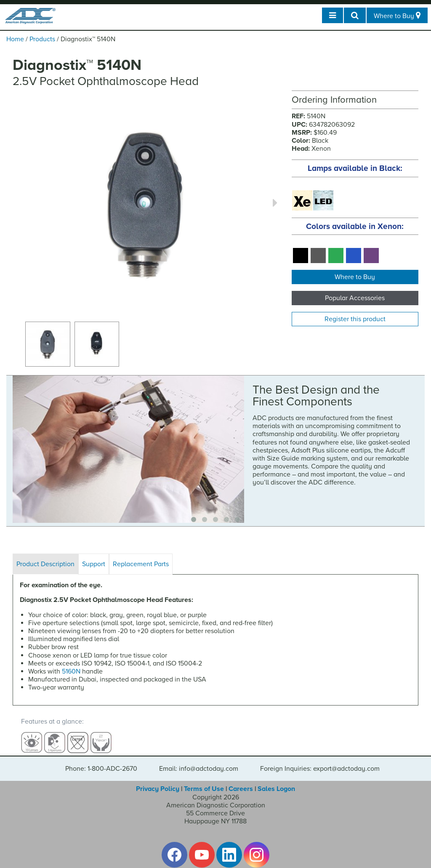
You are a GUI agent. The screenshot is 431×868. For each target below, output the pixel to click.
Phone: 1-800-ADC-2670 (101, 761)
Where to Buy (355, 277)
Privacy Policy (158, 781)
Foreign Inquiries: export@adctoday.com (320, 761)
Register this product (355, 319)
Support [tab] (94, 564)
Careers (241, 781)
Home (15, 39)
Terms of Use (204, 781)
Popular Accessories (355, 298)
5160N (71, 671)
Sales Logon (276, 781)
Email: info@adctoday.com (199, 761)
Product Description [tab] (45, 564)
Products (42, 39)
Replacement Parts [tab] (141, 564)
